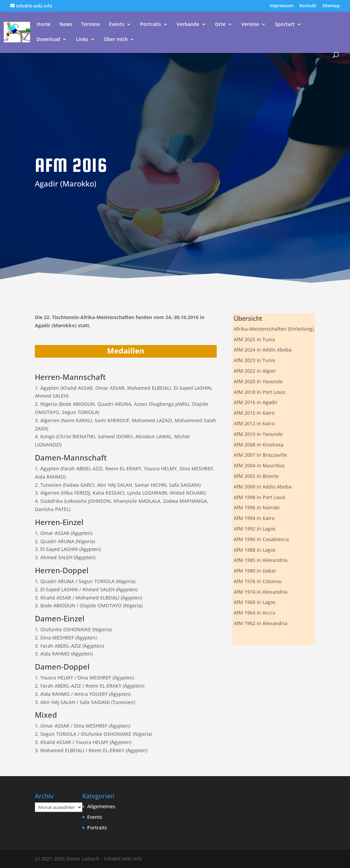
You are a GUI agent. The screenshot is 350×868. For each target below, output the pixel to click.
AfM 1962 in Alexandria (261, 623)
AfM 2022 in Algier (255, 371)
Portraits (151, 25)
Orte (220, 25)
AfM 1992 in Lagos (255, 529)
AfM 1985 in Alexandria (261, 560)
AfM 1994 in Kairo (254, 518)
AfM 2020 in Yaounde (258, 381)
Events (117, 25)
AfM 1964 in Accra (254, 613)
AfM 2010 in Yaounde (258, 434)
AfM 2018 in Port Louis (260, 392)
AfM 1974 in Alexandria (261, 592)
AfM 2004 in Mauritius (259, 465)
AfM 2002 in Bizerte (256, 476)
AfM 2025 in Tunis (254, 339)
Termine (91, 25)
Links (82, 40)
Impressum (281, 6)
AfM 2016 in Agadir (256, 402)
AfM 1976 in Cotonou (258, 581)
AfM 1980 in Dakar (255, 571)
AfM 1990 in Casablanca (261, 539)
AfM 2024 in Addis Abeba (263, 350)
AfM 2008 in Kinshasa (259, 445)
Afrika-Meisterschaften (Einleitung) (274, 329)
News (66, 25)
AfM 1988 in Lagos (255, 550)
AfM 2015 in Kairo (254, 413)
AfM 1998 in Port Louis (260, 497)
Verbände (188, 25)
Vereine (250, 25)
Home (44, 25)
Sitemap (331, 6)
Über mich (116, 40)
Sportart (285, 25)
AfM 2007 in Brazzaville (260, 455)
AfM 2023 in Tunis (254, 360)
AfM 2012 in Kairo (254, 423)
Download (48, 40)
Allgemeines (101, 806)
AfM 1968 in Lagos (255, 602)
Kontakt (308, 6)
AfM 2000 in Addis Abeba (263, 487)
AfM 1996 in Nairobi (257, 507)
